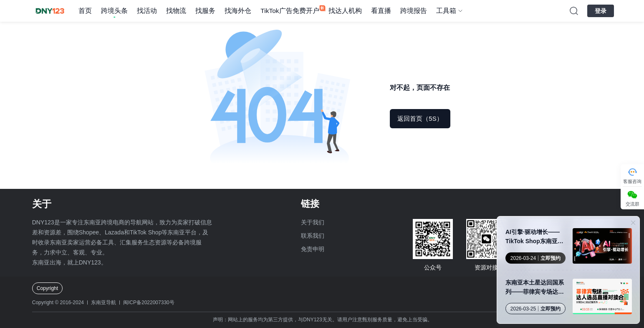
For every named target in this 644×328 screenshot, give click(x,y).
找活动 (147, 11)
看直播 (381, 11)
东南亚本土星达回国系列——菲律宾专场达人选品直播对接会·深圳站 (535, 288)
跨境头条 (114, 11)
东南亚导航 (104, 303)
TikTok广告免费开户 (290, 11)
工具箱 (446, 11)
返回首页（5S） (420, 118)
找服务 (205, 11)
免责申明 (313, 249)
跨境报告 (414, 11)
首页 (85, 11)
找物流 (176, 11)
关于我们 (313, 222)
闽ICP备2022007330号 (149, 303)
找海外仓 (238, 11)
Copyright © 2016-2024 (58, 303)
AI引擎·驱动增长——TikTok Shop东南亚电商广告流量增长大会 (534, 237)
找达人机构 (345, 11)
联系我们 (313, 236)
